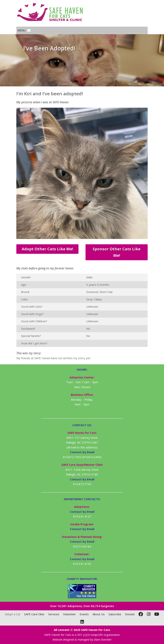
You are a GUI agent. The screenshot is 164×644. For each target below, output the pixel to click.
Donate (130, 614)
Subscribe (115, 614)
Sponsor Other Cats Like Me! (117, 252)
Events (84, 614)
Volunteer (69, 614)
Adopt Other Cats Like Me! (47, 249)
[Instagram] (149, 614)
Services (54, 614)
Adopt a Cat (13, 614)
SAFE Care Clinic (34, 614)
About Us (99, 614)
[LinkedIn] (82, 622)
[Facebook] (141, 614)
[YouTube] (157, 614)
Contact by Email (82, 512)
